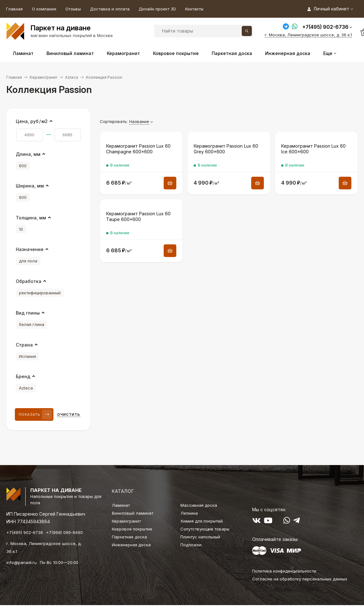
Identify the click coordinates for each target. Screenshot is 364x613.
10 (21, 229)
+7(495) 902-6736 (325, 27)
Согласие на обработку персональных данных (300, 579)
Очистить (69, 414)
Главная (14, 9)
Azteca (72, 77)
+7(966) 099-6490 (64, 532)
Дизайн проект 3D (157, 9)
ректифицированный (40, 293)
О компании (44, 9)
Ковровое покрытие (132, 529)
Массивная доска (199, 505)
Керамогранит (43, 77)
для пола (28, 261)
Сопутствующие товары (205, 529)
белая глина (32, 324)
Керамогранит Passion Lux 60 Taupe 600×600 (138, 216)
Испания (27, 356)
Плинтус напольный (200, 537)
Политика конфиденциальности (284, 571)
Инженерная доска (131, 545)
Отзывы (73, 9)
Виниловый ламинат (133, 513)
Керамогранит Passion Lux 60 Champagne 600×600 (138, 149)
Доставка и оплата (110, 9)
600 (23, 166)
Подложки (191, 545)
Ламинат (121, 505)
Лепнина (189, 513)
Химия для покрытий (202, 521)
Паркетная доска (129, 537)
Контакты (194, 9)
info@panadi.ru (21, 562)
